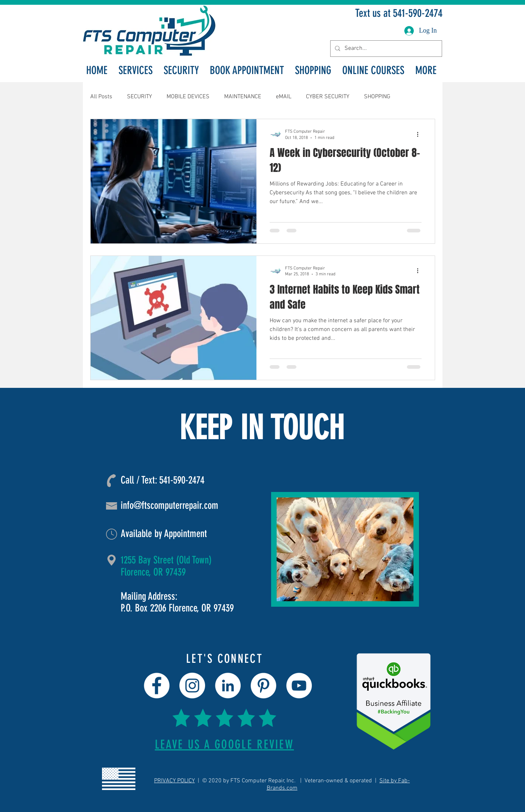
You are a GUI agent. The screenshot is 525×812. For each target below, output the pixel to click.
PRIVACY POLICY (174, 781)
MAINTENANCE (243, 97)
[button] (136, 71)
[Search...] (385, 49)
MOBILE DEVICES (188, 97)
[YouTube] (299, 686)
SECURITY (139, 97)
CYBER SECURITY (328, 97)
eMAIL (284, 97)
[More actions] (420, 134)
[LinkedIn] (228, 686)
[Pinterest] (263, 686)
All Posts (101, 97)
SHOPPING (377, 97)
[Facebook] (157, 686)
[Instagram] (192, 686)
